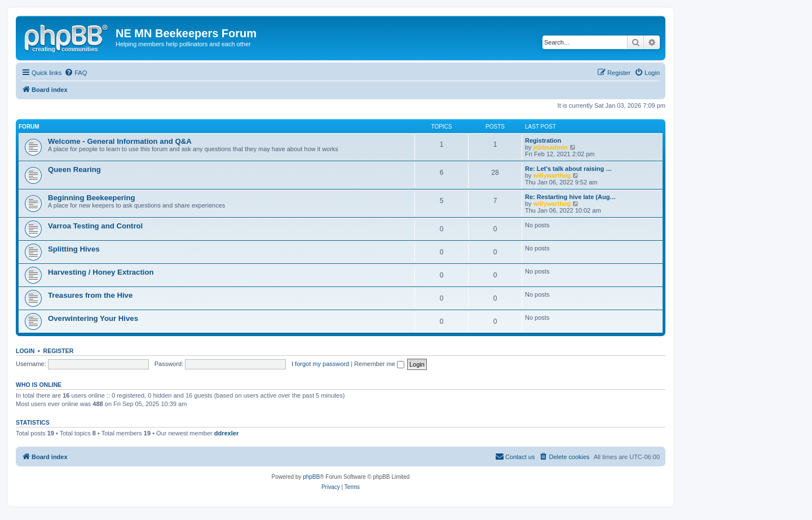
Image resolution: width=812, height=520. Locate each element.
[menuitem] (76, 73)
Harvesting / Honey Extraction (101, 272)
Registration (543, 140)
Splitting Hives (74, 249)
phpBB (311, 477)
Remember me (379, 364)
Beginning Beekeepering (92, 198)
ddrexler (226, 433)
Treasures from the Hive (90, 295)
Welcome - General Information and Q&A (120, 141)
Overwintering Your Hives (93, 318)
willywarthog (552, 175)
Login (25, 351)
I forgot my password (320, 364)
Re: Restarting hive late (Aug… (570, 197)
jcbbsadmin (551, 147)
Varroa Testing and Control (95, 226)
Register (59, 351)
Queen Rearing (74, 169)
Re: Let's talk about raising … (568, 169)
